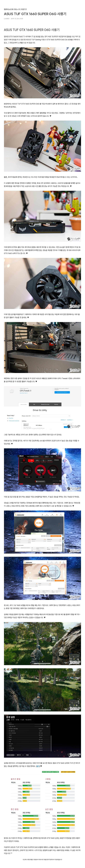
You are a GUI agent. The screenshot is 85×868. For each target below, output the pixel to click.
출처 (38, 766)
